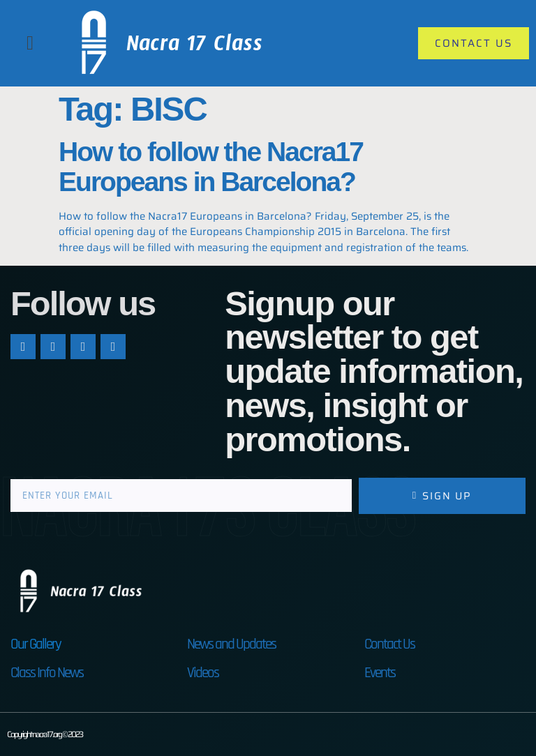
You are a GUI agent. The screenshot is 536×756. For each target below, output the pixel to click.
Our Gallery (36, 644)
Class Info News (47, 673)
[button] (30, 43)
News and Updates (231, 644)
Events (380, 673)
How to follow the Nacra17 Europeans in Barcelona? (211, 167)
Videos (203, 673)
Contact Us (389, 644)
